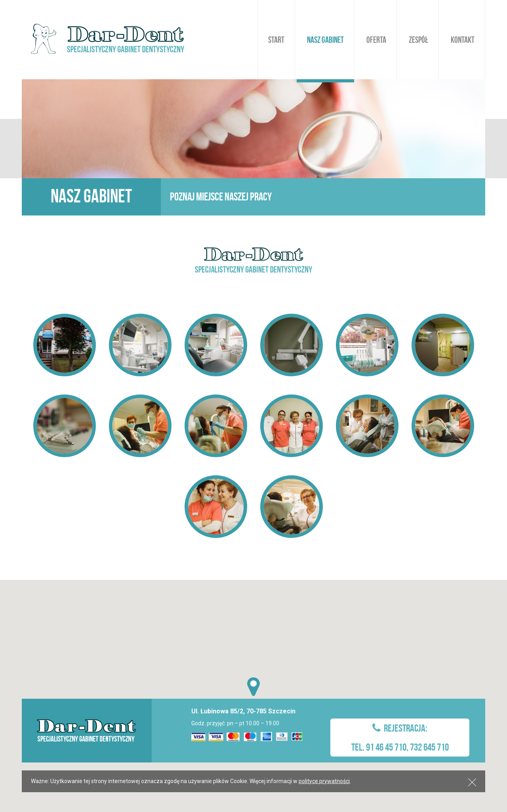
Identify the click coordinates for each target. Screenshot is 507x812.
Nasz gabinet (325, 40)
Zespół (418, 40)
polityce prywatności (324, 781)
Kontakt (463, 40)
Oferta (376, 40)
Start (276, 40)
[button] (253, 687)
